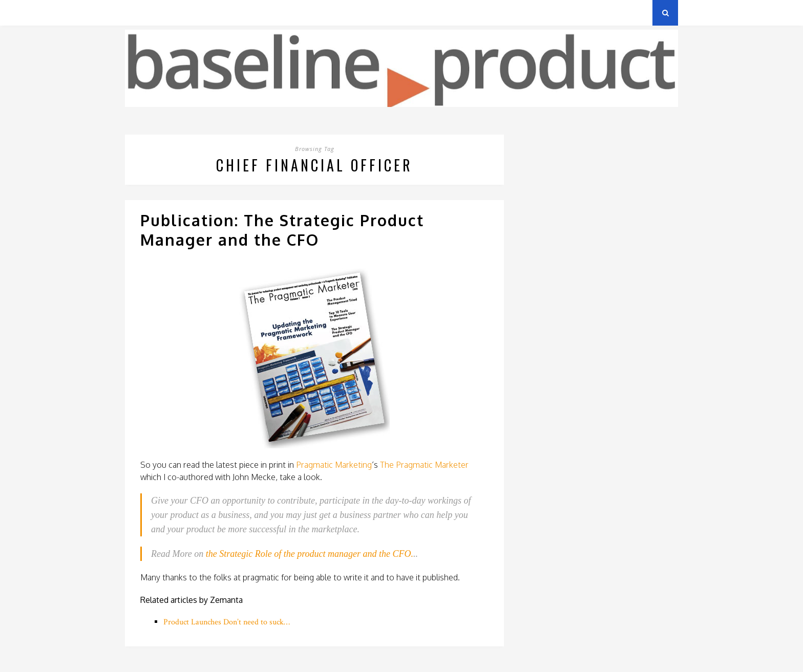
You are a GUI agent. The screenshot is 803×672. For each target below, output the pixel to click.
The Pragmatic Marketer (424, 465)
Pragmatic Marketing (334, 465)
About (248, 13)
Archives (140, 13)
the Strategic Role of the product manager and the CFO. (310, 554)
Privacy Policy (196, 13)
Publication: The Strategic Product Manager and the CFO (282, 230)
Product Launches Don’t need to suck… (227, 622)
